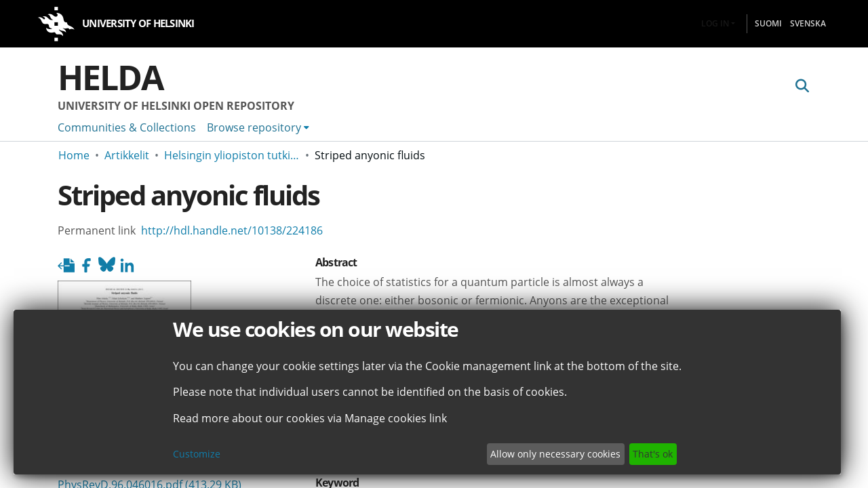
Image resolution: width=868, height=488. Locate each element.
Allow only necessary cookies (555, 454)
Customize (197, 454)
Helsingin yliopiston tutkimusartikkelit (232, 155)
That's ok (653, 454)
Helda (111, 77)
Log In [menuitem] (715, 23)
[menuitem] (258, 127)
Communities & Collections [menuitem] (127, 127)
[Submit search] (802, 86)
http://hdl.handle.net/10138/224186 (232, 230)
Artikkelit (127, 155)
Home (74, 155)
